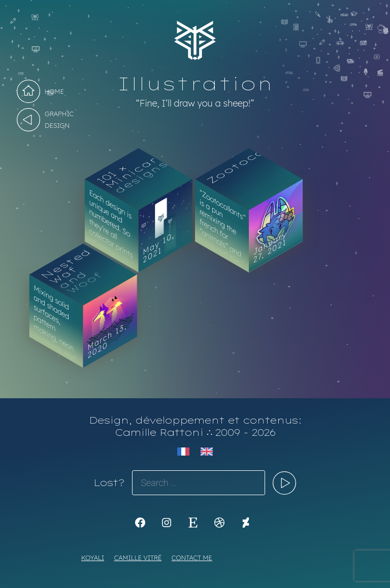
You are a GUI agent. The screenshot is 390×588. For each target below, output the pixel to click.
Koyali (93, 558)
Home (54, 91)
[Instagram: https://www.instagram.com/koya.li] (167, 523)
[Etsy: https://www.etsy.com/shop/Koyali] (193, 523)
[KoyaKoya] (246, 523)
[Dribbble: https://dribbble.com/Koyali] (219, 523)
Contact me (192, 558)
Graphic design (59, 119)
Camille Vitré (138, 558)
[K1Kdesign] (140, 523)
